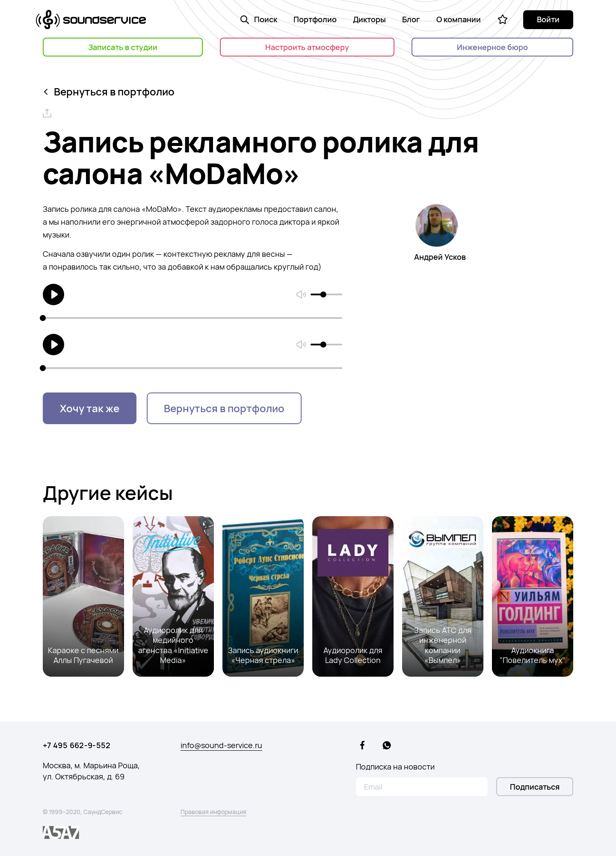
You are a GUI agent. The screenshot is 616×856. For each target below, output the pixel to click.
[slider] (323, 294)
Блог (411, 19)
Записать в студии (123, 47)
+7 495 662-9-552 (77, 745)
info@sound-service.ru (221, 745)
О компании (459, 19)
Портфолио (315, 19)
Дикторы (369, 19)
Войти (548, 19)
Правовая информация (213, 812)
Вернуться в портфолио (110, 91)
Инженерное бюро (492, 47)
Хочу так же (90, 408)
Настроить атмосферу (307, 47)
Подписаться (535, 787)
